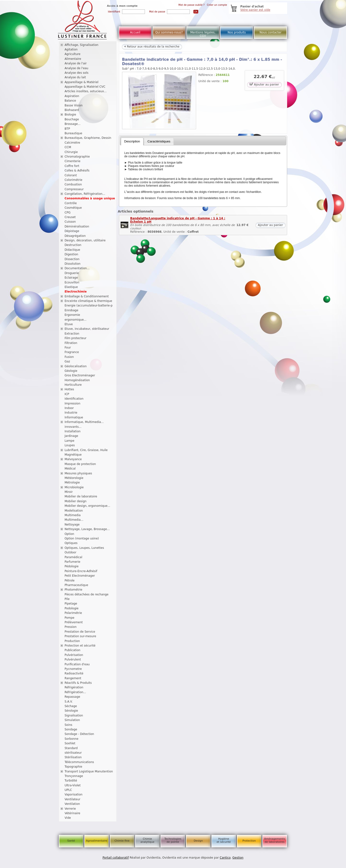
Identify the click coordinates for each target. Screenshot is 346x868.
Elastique (71, 287)
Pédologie (72, 566)
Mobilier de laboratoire (81, 496)
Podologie (72, 608)
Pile (67, 599)
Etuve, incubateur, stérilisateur (87, 329)
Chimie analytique (147, 840)
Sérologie (71, 711)
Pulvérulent (73, 660)
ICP (67, 394)
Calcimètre (72, 143)
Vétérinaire (72, 813)
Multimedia (73, 515)
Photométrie (74, 590)
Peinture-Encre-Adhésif (81, 571)
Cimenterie (73, 161)
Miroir (69, 492)
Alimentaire (73, 59)
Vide (68, 818)
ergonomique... (76, 320)
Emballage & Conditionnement (87, 296)
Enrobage (71, 310)
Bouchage (72, 119)
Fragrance (72, 352)
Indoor (69, 408)
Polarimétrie (73, 613)
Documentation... (77, 268)
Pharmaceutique (76, 585)
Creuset (70, 217)
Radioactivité (74, 673)
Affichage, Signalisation (82, 45)
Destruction (73, 245)
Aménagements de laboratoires (275, 840)
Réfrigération (74, 687)
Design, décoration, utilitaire (85, 240)
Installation (73, 431)
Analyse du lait (75, 77)
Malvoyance (73, 459)
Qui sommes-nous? (169, 32)
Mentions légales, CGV (203, 34)
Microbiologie (74, 487)
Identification (74, 399)
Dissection (72, 259)
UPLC (68, 790)
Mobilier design (76, 501)
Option (69, 534)
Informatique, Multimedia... (84, 422)
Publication (73, 650)
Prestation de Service (80, 632)
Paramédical (74, 557)
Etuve (69, 324)
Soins (68, 725)
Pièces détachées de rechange (87, 594)
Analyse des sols (77, 73)
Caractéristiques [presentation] (159, 141)
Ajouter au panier (264, 84)
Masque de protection (80, 464)
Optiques (71, 543)
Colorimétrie (74, 180)
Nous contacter (270, 32)
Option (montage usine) (82, 538)
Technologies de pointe (173, 840)
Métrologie (72, 483)
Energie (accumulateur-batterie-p (89, 306)
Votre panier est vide (255, 10)
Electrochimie (76, 292)
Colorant (71, 175)
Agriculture (73, 54)
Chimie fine (122, 841)
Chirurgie (71, 152)
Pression (71, 627)
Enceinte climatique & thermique (88, 301)
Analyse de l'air (76, 63)
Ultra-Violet (73, 785)
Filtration (71, 343)
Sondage (71, 729)
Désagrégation (75, 236)
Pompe (70, 618)
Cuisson (70, 222)
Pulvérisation (74, 655)
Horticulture (73, 385)
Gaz (67, 361)
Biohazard (72, 110)
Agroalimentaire (97, 841)
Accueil (135, 32)
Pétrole (70, 581)
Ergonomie (72, 315)
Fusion (69, 357)
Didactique (72, 250)
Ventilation (72, 804)
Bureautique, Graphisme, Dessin (88, 138)
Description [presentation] (132, 141)
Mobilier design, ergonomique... (87, 506)
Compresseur (74, 189)
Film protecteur (76, 338)
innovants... (73, 427)
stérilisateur (73, 753)
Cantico (225, 858)
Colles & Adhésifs (77, 171)
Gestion (238, 858)
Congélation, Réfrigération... (85, 194)
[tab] (132, 141)
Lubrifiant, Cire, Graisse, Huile (86, 450)
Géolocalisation (76, 366)
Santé (71, 841)
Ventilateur (73, 799)
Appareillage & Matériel (82, 82)
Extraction (72, 334)
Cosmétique (73, 208)
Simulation (72, 720)
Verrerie (70, 809)
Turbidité (71, 781)
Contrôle (71, 203)
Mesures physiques (78, 473)
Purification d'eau (77, 664)
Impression (73, 403)
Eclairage (71, 278)
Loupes (70, 445)
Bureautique (74, 133)
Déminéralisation (77, 226)
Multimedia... (74, 520)
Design (198, 841)
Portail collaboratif (116, 858)
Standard (71, 748)
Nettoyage (72, 525)
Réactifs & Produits (78, 683)
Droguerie (72, 273)
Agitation (71, 49)
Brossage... (73, 124)
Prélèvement (74, 622)
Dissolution (73, 264)
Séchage (71, 706)
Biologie (70, 115)
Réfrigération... (75, 692)
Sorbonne (71, 739)
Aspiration (72, 96)
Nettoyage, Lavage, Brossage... (87, 529)
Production (72, 641)
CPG (68, 213)
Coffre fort (72, 166)
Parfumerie (73, 562)
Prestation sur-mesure (80, 636)
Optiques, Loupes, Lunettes (84, 548)
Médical (70, 469)
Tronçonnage (74, 776)
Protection (249, 841)
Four (68, 348)
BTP (67, 129)
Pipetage (71, 604)
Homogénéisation (77, 380)
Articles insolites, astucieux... (86, 91)
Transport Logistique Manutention (89, 771)
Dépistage (72, 231)
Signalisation (74, 715)
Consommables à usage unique (90, 198)
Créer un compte (217, 5)
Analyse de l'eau (77, 68)
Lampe (70, 441)
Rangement (73, 678)
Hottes (69, 389)
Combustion (73, 184)
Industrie (71, 413)
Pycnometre (73, 669)
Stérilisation (73, 757)
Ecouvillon (72, 282)
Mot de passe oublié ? (192, 5)
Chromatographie (77, 157)
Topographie (73, 767)
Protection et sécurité (80, 646)
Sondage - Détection (79, 734)
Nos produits (237, 32)
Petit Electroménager (80, 576)
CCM (68, 147)
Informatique (74, 417)
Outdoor (71, 552)
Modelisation (74, 511)
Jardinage (71, 436)
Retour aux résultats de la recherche (152, 47)
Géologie (71, 371)
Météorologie (74, 478)
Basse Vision (74, 105)
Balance (70, 101)
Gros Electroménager (80, 375)
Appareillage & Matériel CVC (85, 87)
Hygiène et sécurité (224, 840)
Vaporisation (74, 795)
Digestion (71, 254)
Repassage (72, 697)
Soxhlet (70, 743)
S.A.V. (69, 702)
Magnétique (73, 455)
